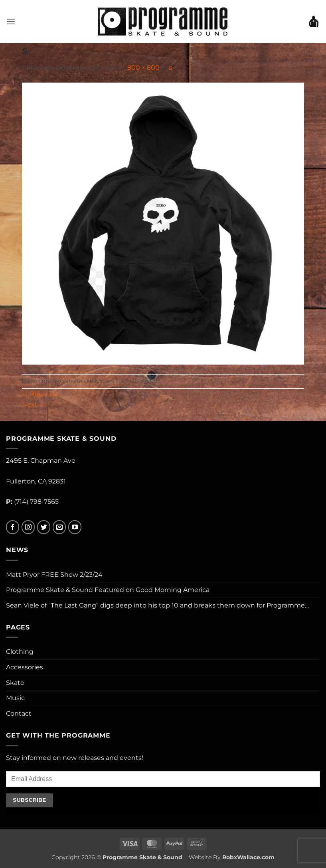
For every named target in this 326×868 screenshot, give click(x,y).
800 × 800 (143, 68)
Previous (40, 394)
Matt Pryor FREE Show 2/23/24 (54, 575)
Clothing (20, 652)
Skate (15, 683)
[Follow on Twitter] (44, 527)
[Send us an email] (59, 527)
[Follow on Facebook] (13, 527)
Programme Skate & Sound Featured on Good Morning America (108, 590)
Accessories (25, 667)
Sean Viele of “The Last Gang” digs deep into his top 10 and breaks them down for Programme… (157, 605)
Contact (19, 713)
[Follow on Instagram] (28, 527)
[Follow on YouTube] (75, 527)
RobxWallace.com (248, 857)
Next (34, 404)
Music (15, 698)
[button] (11, 21)
